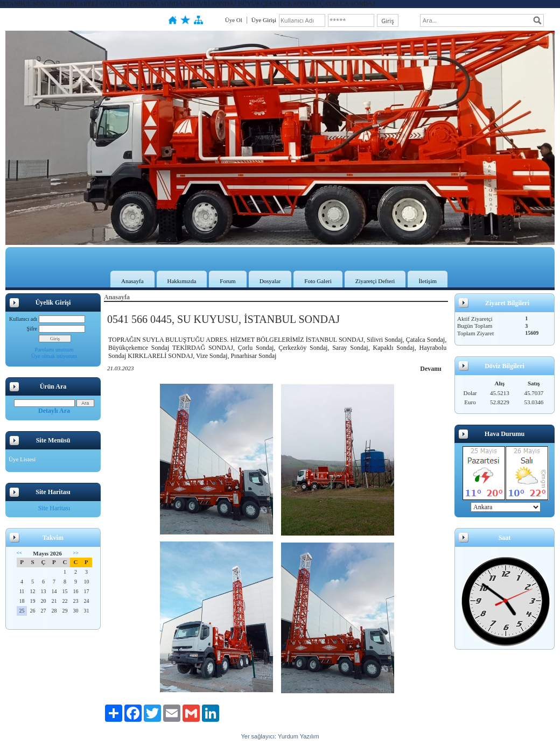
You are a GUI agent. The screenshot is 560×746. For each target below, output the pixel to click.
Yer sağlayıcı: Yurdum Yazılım (280, 736)
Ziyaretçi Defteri (375, 281)
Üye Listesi (22, 459)
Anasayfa (132, 281)
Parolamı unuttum (54, 350)
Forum (227, 281)
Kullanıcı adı (23, 319)
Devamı (430, 369)
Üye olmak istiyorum (54, 356)
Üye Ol (234, 20)
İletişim (428, 281)
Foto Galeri (318, 281)
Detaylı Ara (54, 411)
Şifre (32, 329)
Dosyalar (270, 281)
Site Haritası (54, 508)
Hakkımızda (182, 281)
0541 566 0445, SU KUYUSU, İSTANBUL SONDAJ (223, 319)
